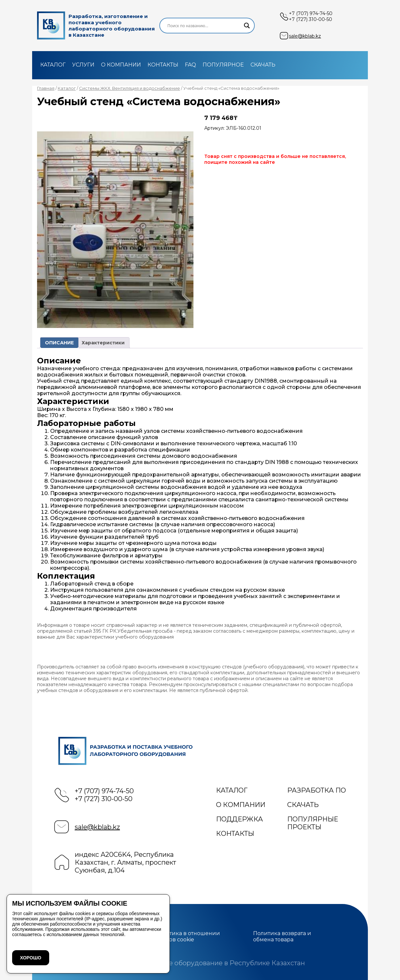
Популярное (223, 65)
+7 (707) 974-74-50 (311, 13)
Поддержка (240, 819)
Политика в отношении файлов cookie (187, 936)
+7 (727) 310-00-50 (310, 19)
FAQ (190, 65)
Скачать (263, 65)
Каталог (53, 65)
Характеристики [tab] (103, 343)
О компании (121, 65)
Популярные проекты (313, 823)
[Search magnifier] (247, 26)
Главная (46, 88)
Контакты (163, 65)
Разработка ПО (317, 790)
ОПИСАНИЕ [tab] (59, 343)
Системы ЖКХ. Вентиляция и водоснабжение (130, 88)
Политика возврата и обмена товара (282, 936)
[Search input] (204, 26)
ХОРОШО (31, 958)
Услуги (83, 65)
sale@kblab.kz (305, 36)
